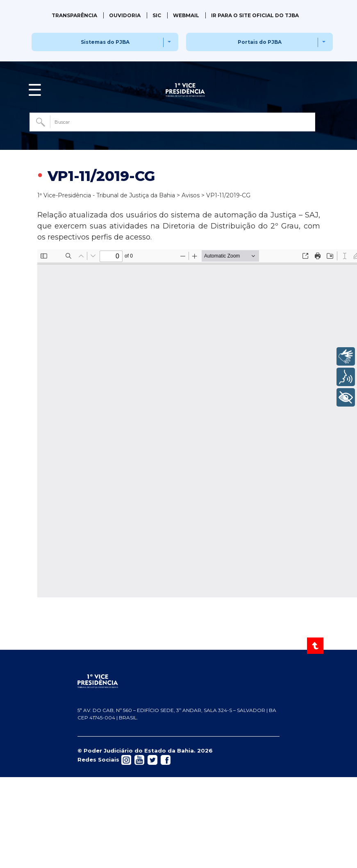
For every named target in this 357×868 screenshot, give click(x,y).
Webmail (186, 15)
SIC (157, 15)
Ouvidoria (125, 15)
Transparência (74, 15)
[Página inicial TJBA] (178, 681)
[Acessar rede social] (126, 759)
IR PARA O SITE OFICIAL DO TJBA (255, 15)
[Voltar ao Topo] (316, 646)
